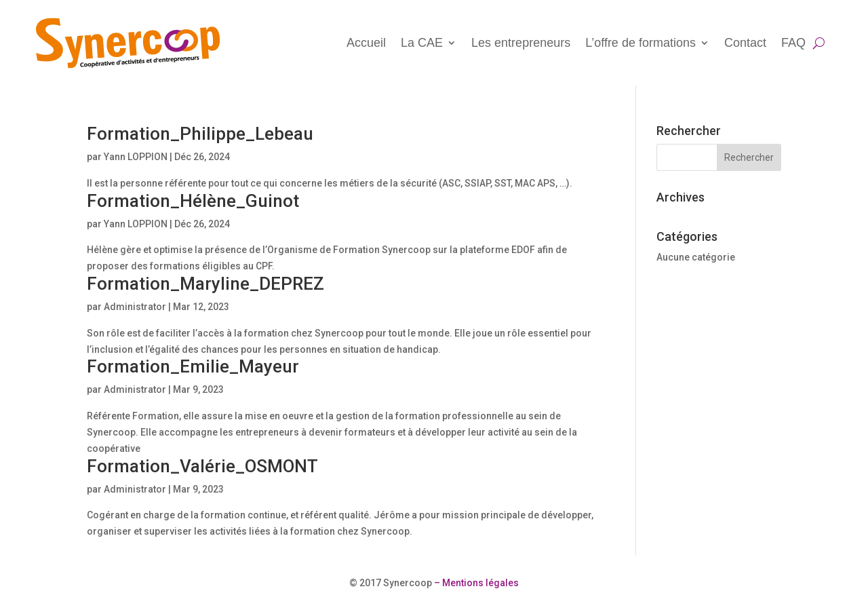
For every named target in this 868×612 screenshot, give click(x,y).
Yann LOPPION (136, 157)
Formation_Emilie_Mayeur (193, 366)
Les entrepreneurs (521, 43)
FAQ (793, 43)
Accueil (366, 43)
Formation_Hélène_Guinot (193, 201)
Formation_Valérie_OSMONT (202, 466)
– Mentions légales (475, 583)
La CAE (422, 43)
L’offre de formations (640, 43)
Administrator (135, 307)
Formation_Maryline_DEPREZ (205, 284)
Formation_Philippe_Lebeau (200, 134)
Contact (745, 43)
